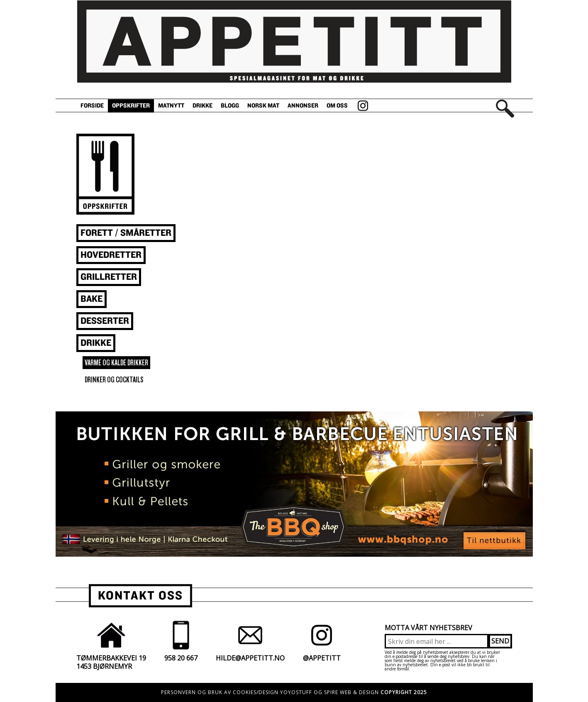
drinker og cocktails (114, 380)
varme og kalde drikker (116, 363)
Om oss (337, 106)
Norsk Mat (263, 106)
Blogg (230, 106)
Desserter (105, 321)
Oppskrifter (131, 106)
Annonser (303, 106)
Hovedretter (111, 255)
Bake (91, 299)
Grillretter (109, 277)
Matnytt (171, 106)
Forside (92, 106)
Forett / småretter (126, 233)
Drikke (203, 106)
